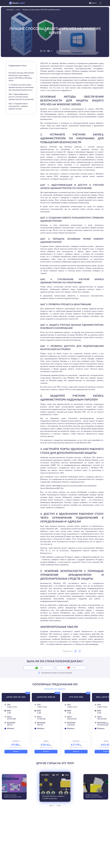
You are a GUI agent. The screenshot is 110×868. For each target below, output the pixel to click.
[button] (107, 724)
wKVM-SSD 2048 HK (46, 697)
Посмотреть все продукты (55, 689)
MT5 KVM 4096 (76, 697)
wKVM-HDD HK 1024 (16, 697)
